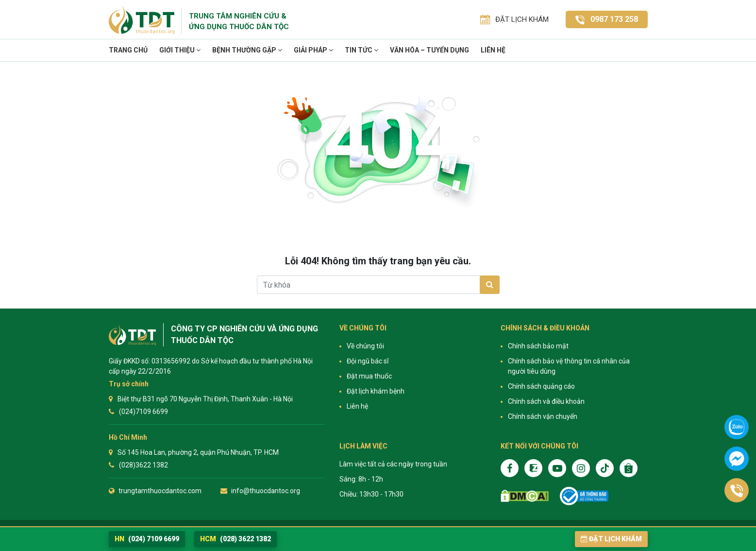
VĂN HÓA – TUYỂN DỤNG (429, 50)
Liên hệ (493, 50)
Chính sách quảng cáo (541, 386)
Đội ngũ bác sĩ (368, 361)
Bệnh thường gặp (247, 50)
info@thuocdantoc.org (266, 491)
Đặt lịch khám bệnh (376, 391)
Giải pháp (313, 50)
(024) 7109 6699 (147, 539)
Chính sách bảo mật (538, 346)
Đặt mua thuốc (369, 376)
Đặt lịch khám (611, 539)
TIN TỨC (361, 50)
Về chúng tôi (365, 346)
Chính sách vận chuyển (543, 416)
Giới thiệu (180, 50)
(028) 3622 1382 (235, 539)
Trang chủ (128, 50)
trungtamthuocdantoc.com (160, 491)
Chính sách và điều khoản (546, 401)
